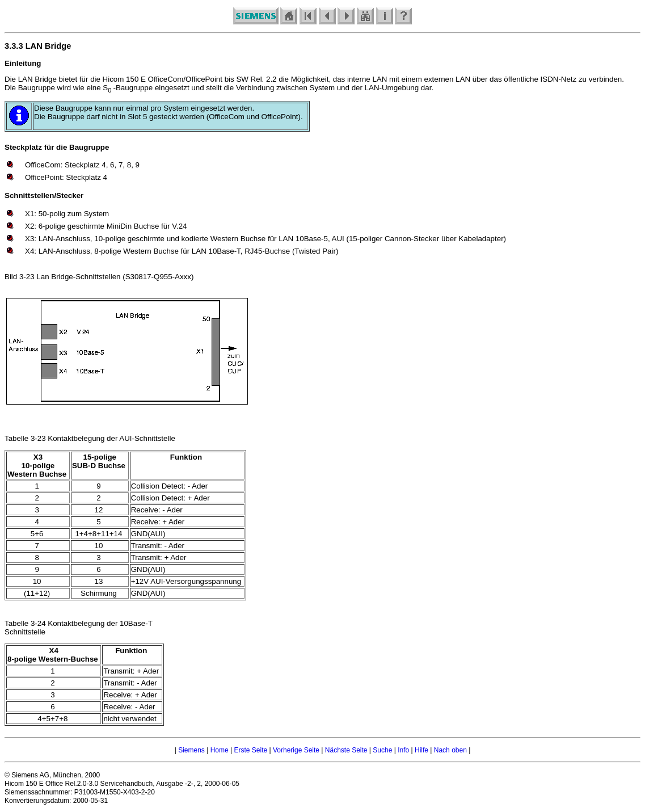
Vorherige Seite (296, 750)
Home (220, 750)
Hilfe (421, 750)
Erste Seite (250, 750)
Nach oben (450, 750)
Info (403, 750)
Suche (382, 750)
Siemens (191, 750)
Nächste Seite (346, 750)
